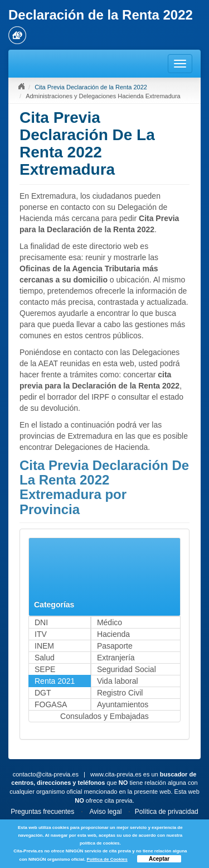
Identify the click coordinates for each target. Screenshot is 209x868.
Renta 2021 (55, 681)
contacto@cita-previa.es (46, 774)
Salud (45, 658)
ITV (41, 634)
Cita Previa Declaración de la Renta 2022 (91, 87)
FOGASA (51, 704)
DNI (41, 622)
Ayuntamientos (123, 704)
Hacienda (113, 634)
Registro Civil (120, 693)
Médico (110, 622)
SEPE (45, 669)
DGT (43, 693)
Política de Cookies (107, 859)
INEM (44, 646)
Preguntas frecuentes (42, 812)
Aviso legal (106, 812)
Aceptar (159, 859)
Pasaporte (115, 646)
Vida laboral (118, 681)
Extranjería (116, 658)
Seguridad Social (127, 669)
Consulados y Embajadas (104, 716)
